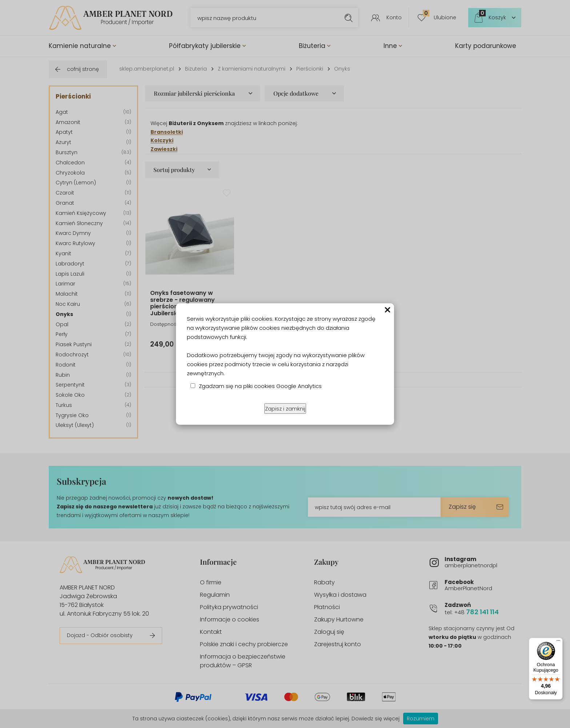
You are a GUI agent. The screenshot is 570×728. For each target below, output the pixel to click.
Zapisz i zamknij (285, 409)
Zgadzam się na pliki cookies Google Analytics (260, 386)
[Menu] (558, 642)
